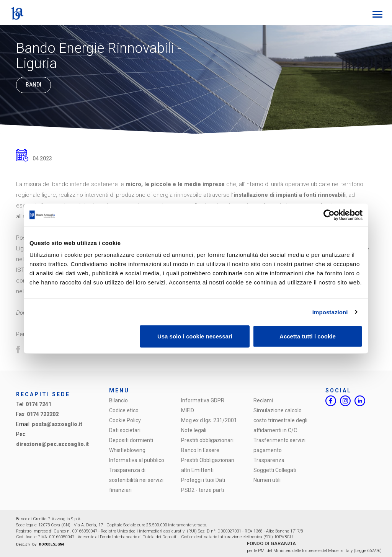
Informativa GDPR (203, 400)
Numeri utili (267, 480)
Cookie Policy (125, 420)
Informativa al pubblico (137, 460)
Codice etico (124, 410)
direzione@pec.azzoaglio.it (52, 444)
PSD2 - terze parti (203, 490)
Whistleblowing (127, 450)
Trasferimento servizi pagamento (279, 445)
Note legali (194, 430)
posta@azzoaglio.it (57, 424)
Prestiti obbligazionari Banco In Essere (207, 445)
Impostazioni (330, 312)
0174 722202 (43, 414)
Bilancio (118, 400)
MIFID (188, 410)
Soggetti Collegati (275, 470)
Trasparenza (269, 460)
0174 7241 (38, 404)
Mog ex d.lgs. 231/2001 (209, 420)
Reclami (263, 400)
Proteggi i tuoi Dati (203, 480)
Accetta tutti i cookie (308, 336)
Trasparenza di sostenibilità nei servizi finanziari (136, 480)
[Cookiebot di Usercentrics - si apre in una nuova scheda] (329, 215)
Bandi (33, 85)
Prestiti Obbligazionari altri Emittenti (208, 465)
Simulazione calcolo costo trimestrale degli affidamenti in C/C (280, 420)
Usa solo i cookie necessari (195, 336)
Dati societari (125, 430)
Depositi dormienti (131, 440)
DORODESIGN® (52, 544)
